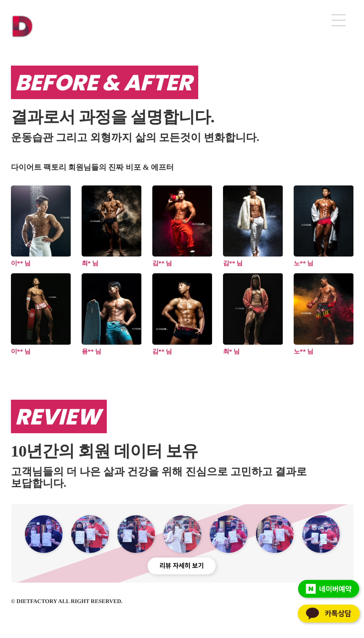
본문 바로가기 (0, 0)
